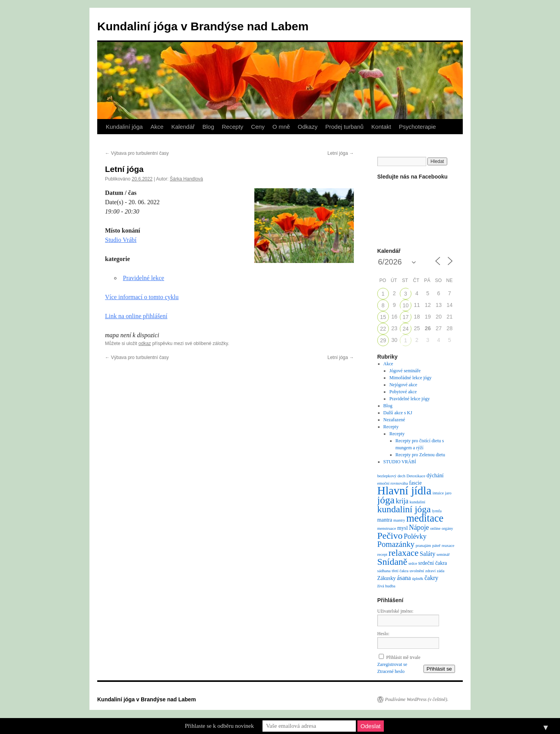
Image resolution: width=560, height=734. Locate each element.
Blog (208, 127)
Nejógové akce (403, 385)
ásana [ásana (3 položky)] (404, 578)
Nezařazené (394, 420)
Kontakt (381, 127)
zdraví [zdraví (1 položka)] (431, 571)
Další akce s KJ (398, 413)
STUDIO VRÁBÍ (400, 462)
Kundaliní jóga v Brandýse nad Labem (203, 26)
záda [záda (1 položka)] (441, 571)
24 (406, 329)
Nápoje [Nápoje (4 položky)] (419, 527)
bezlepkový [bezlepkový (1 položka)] (387, 476)
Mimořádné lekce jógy (410, 378)
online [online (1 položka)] (435, 528)
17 (406, 317)
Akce (157, 127)
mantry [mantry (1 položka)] (399, 520)
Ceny (258, 127)
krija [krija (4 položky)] (402, 501)
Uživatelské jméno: (395, 611)
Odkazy (308, 127)
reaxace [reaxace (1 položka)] (448, 546)
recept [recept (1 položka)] (382, 554)
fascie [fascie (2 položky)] (415, 483)
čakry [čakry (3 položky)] (431, 578)
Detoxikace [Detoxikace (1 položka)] (416, 476)
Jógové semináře (405, 371)
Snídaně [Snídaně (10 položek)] (392, 562)
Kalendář (183, 127)
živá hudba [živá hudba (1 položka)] (386, 586)
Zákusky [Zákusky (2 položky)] (387, 578)
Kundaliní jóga (124, 127)
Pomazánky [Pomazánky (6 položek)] (396, 544)
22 (383, 329)
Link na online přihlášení (136, 316)
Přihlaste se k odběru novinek (219, 726)
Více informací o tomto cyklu (142, 297)
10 (406, 305)
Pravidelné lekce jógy (409, 399)
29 (383, 340)
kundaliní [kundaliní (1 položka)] (417, 502)
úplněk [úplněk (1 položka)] (417, 579)
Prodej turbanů (344, 127)
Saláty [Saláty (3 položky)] (427, 554)
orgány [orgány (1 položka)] (447, 528)
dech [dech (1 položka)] (401, 476)
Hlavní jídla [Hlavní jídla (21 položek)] (404, 491)
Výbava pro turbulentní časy (137, 153)
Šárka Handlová (186, 179)
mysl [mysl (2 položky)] (403, 528)
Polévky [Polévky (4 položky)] (415, 536)
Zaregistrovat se (392, 664)
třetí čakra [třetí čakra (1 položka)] (400, 571)
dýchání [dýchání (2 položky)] (435, 476)
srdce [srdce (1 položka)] (413, 563)
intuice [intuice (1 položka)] (438, 493)
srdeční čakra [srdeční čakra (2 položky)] (433, 563)
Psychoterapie (417, 127)
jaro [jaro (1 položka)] (448, 493)
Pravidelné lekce (143, 278)
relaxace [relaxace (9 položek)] (403, 553)
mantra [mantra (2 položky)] (385, 520)
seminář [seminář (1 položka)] (443, 554)
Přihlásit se (439, 669)
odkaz (145, 343)
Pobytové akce (403, 392)
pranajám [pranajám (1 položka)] (423, 546)
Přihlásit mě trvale (403, 657)
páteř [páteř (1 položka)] (436, 546)
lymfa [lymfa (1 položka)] (437, 511)
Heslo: (383, 634)
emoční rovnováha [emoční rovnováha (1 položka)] (393, 483)
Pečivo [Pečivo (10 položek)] (390, 536)
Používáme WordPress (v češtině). (417, 699)
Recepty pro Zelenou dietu (420, 455)
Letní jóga (341, 153)
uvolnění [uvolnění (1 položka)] (417, 571)
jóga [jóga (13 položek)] (386, 500)
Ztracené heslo (391, 671)
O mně (281, 127)
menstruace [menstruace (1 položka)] (387, 528)
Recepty (233, 127)
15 (383, 317)
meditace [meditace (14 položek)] (425, 518)
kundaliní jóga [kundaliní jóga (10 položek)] (404, 509)
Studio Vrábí (121, 240)
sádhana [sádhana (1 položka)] (384, 571)
